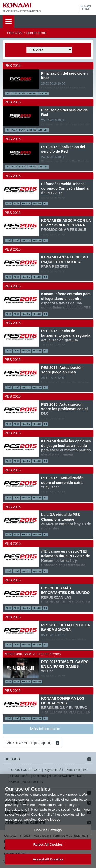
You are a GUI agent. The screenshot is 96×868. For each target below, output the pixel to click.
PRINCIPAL (15, 33)
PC (85, 770)
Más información (45, 729)
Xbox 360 (39, 776)
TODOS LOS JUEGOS (25, 770)
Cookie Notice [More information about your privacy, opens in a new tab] (49, 824)
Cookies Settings (48, 834)
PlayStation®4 (54, 770)
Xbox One (73, 770)
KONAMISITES (86, 8)
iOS (80, 776)
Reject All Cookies (48, 849)
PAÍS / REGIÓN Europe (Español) (29, 743)
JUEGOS (13, 759)
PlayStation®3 (20, 776)
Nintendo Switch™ (61, 776)
